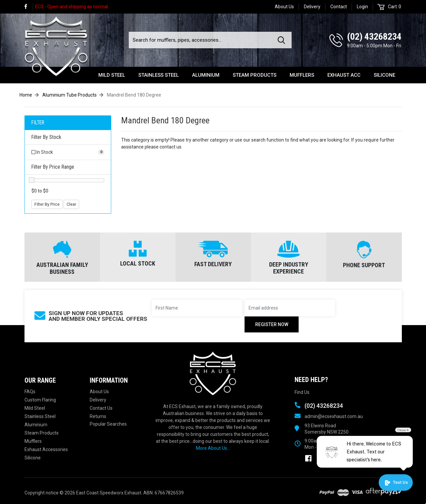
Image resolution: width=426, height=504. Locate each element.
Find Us (302, 392)
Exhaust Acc (344, 75)
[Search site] (283, 40)
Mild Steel (112, 75)
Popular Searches (108, 424)
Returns (98, 416)
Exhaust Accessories (46, 449)
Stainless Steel (159, 75)
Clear (71, 204)
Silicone (384, 75)
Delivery (312, 7)
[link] (29, 7)
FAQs (30, 392)
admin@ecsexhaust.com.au (334, 416)
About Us (284, 7)
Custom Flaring (40, 400)
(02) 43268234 (374, 37)
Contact (339, 7)
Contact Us (101, 408)
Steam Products (255, 75)
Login (362, 7)
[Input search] (201, 40)
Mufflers (302, 75)
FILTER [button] (38, 123)
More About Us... (213, 448)
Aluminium (206, 75)
